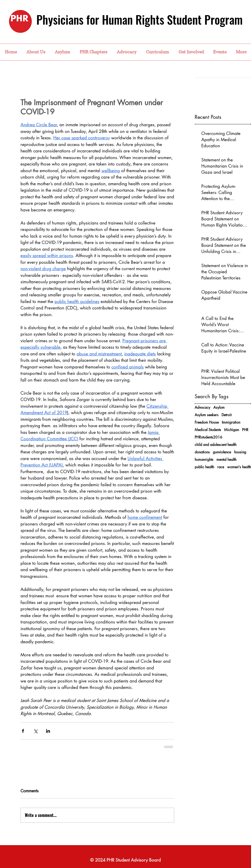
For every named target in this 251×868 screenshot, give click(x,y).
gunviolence (222, 452)
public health (204, 467)
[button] (36, 52)
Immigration (231, 422)
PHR (245, 430)
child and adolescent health (216, 445)
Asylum (219, 407)
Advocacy (202, 407)
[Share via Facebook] (23, 731)
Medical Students (208, 430)
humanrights (204, 459)
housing (240, 452)
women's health (239, 467)
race (221, 467)
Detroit (227, 415)
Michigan (232, 430)
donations (202, 452)
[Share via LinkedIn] (48, 731)
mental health (226, 459)
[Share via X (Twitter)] (35, 731)
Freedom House (207, 422)
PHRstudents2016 (208, 437)
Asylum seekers (207, 415)
